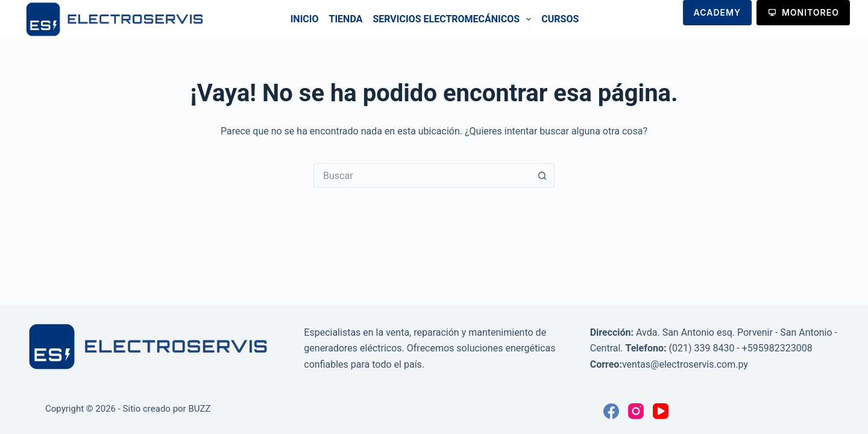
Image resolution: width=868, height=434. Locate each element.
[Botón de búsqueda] (542, 175)
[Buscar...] (422, 175)
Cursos (560, 19)
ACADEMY (717, 12)
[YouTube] (661, 411)
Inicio (305, 19)
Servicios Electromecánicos (454, 19)
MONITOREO (803, 12)
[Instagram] (636, 411)
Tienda (346, 19)
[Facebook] (611, 411)
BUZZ (199, 409)
